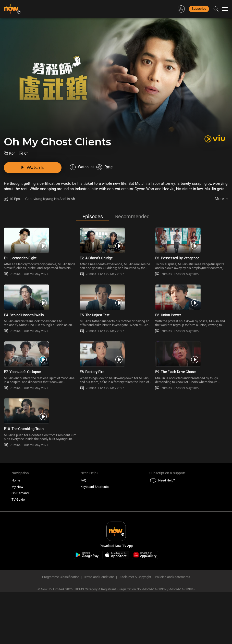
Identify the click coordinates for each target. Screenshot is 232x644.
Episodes (93, 205)
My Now (17, 539)
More (219, 187)
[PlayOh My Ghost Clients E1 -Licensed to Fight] (40, 237)
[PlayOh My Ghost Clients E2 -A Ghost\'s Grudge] (116, 237)
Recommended (132, 205)
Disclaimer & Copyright (135, 629)
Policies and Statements (173, 629)
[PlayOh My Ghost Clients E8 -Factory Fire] (116, 382)
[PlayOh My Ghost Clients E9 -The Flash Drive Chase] (192, 382)
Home (16, 532)
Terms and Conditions (99, 629)
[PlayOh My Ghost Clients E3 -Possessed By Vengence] (192, 237)
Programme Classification (61, 629)
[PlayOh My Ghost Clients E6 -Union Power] (192, 309)
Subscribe (199, 9)
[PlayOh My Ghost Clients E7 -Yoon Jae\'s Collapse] (40, 382)
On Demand (20, 545)
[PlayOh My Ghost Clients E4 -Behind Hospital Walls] (40, 309)
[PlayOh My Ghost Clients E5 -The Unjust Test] (116, 309)
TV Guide (18, 552)
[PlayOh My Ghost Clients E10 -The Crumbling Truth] (40, 455)
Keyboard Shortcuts (95, 539)
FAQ (83, 532)
